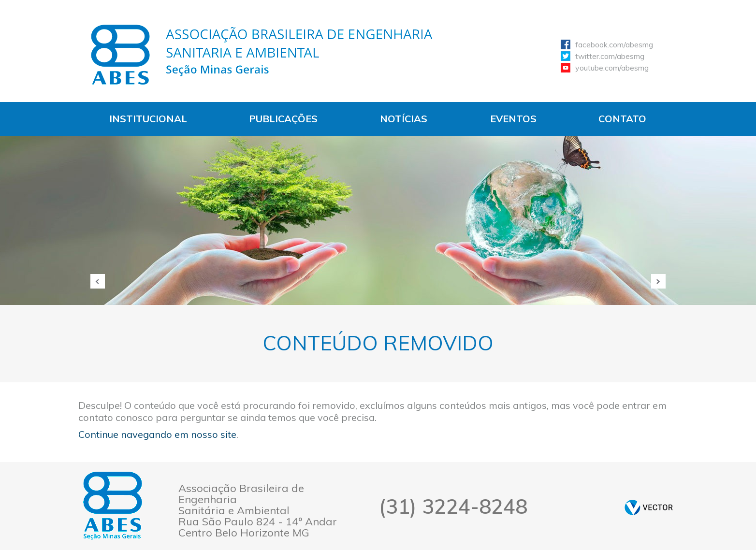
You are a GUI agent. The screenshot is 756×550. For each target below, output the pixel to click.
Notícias (404, 119)
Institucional (148, 119)
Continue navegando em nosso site (157, 434)
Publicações (283, 119)
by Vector (649, 507)
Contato (622, 119)
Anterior (98, 281)
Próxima (658, 281)
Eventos (513, 119)
